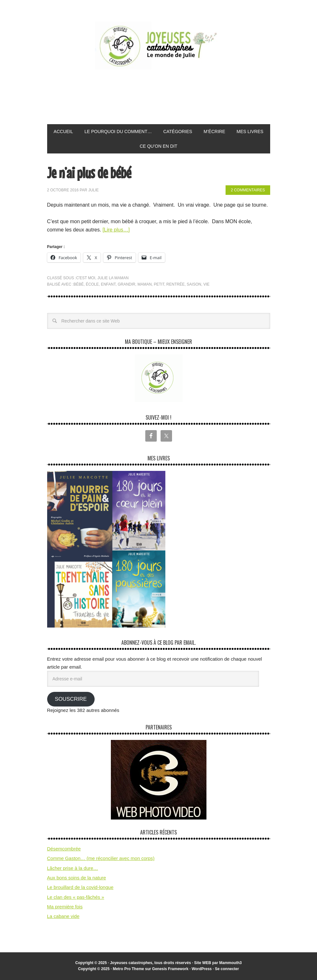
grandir (126, 284)
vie (206, 284)
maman (144, 284)
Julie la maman (113, 278)
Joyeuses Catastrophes (159, 46)
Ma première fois (65, 907)
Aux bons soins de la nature (77, 878)
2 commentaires (248, 190)
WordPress (202, 969)
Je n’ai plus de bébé (89, 173)
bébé (79, 284)
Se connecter (227, 969)
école (92, 284)
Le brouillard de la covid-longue (80, 887)
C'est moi (86, 278)
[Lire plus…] (116, 230)
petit (159, 284)
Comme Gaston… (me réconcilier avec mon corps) (101, 858)
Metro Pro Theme (128, 969)
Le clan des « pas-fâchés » (76, 897)
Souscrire (71, 699)
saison (194, 284)
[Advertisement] (163, 97)
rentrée (175, 284)
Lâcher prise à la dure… (73, 868)
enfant (108, 284)
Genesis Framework (170, 969)
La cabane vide (63, 916)
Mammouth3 (231, 963)
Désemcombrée (64, 849)
